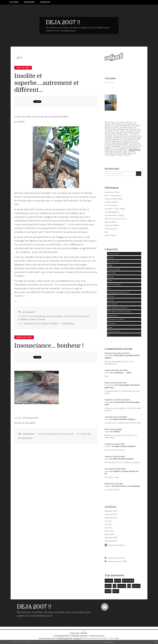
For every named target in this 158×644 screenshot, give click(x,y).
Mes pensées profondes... (53, 316)
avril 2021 (108, 528)
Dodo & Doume (35, 316)
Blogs (110, 265)
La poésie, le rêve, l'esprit (115, 209)
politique (136, 586)
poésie (108, 586)
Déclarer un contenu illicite (47, 638)
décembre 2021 (111, 511)
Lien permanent (27, 312)
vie (129, 586)
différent (55, 324)
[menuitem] (15, 2)
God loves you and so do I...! (116, 219)
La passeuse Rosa (112, 192)
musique (109, 581)
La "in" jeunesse (111, 205)
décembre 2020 (111, 538)
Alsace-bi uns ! (114, 254)
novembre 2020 (111, 541)
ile (82, 434)
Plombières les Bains (27, 319)
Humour (111, 296)
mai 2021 (108, 524)
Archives (29, 2)
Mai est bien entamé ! (126, 446)
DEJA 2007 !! (63, 22)
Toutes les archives (116, 545)
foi (114, 586)
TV (109, 335)
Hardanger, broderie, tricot (119, 292)
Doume (108, 446)
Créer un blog (75, 633)
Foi (109, 288)
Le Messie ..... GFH (122, 373)
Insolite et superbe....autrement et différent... (46, 83)
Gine (106, 232)
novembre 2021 (111, 514)
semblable (46, 324)
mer (89, 434)
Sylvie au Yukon (111, 222)
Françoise (109, 385)
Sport (110, 327)
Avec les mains (114, 261)
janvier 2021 (109, 534)
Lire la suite (109, 82)
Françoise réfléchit (112, 225)
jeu (39, 324)
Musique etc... (113, 316)
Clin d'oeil (112, 273)
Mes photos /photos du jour (77, 316)
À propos (45, 2)
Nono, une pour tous (113, 195)
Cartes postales (114, 269)
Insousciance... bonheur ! (49, 346)
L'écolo (111, 300)
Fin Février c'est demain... (128, 486)
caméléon (28, 324)
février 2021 (109, 531)
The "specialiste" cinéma (114, 215)
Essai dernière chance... (125, 419)
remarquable (128, 581)
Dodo (110, 281)
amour (118, 581)
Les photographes (112, 212)
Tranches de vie (111, 229)
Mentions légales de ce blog (64, 638)
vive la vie (122, 586)
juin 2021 (108, 521)
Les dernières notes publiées (79, 635)
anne (107, 355)
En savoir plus (109, 642)
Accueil (14, 2)
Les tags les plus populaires (97, 635)
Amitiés (111, 257)
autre (35, 324)
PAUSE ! (117, 432)
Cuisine (111, 277)
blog (117, 638)
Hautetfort (84, 633)
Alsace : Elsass (110, 235)
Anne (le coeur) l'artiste (114, 199)
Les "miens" (113, 304)
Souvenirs (41, 319)
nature (108, 591)
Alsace (116, 591)
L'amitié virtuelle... (112, 202)
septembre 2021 (111, 518)
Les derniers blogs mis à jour (62, 635)
